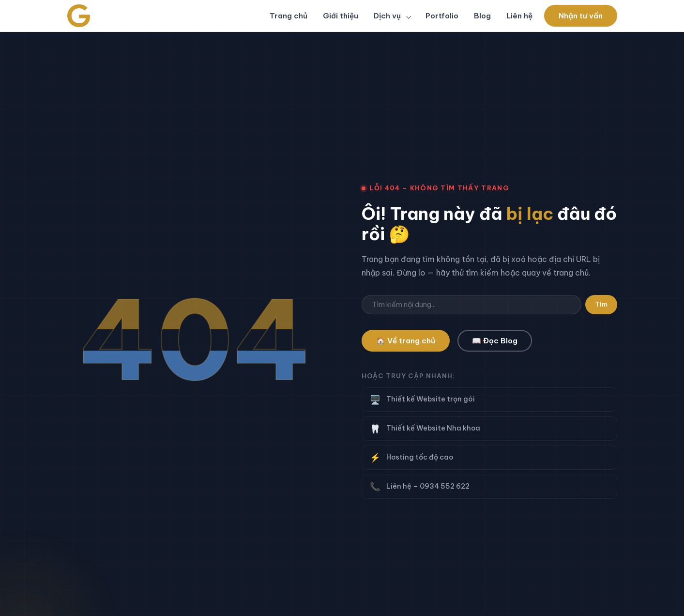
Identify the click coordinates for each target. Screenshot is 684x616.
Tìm (601, 304)
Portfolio (442, 16)
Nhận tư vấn (581, 16)
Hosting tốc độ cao (489, 457)
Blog (482, 16)
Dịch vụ (388, 16)
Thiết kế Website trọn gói (489, 400)
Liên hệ (519, 16)
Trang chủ (289, 16)
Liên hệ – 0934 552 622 (489, 486)
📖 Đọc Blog (495, 341)
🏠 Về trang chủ (406, 341)
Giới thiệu (341, 16)
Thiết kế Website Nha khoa (489, 429)
